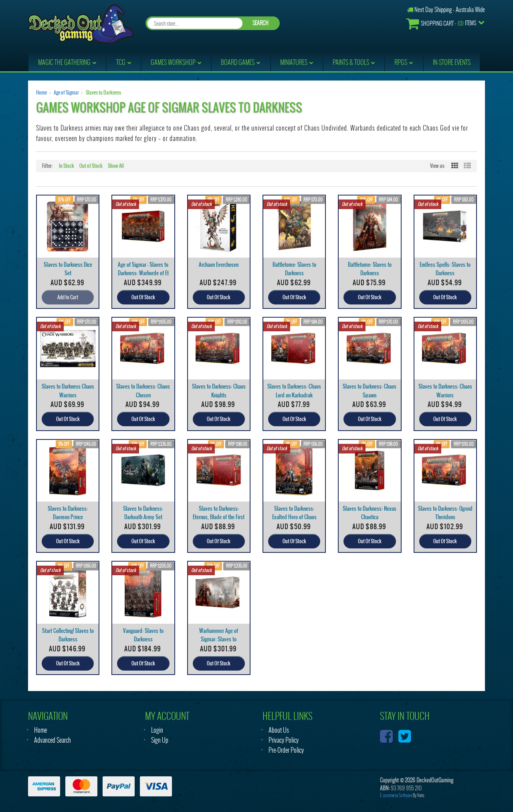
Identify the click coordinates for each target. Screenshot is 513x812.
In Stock (67, 166)
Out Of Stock (143, 297)
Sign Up (160, 740)
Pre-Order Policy (286, 750)
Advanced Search (53, 740)
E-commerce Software (396, 795)
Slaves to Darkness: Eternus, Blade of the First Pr (219, 517)
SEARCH (261, 23)
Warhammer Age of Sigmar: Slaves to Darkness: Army (219, 639)
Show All (116, 166)
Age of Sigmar (66, 93)
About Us (279, 730)
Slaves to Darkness (103, 93)
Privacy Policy (284, 740)
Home (41, 93)
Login (157, 730)
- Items (441, 23)
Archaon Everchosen (219, 265)
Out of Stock (91, 166)
